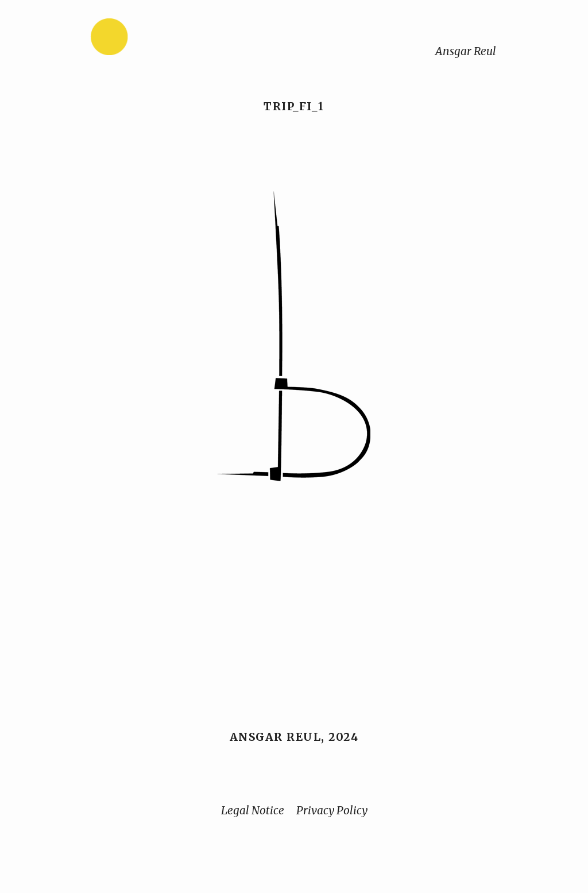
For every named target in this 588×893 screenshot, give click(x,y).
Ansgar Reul (466, 51)
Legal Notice (253, 810)
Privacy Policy (332, 810)
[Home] (145, 39)
